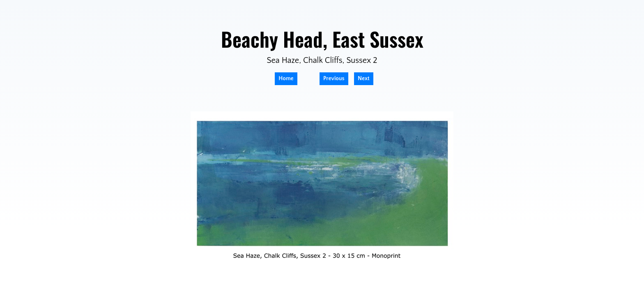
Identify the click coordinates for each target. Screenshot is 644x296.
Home (286, 79)
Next (364, 79)
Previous (334, 79)
